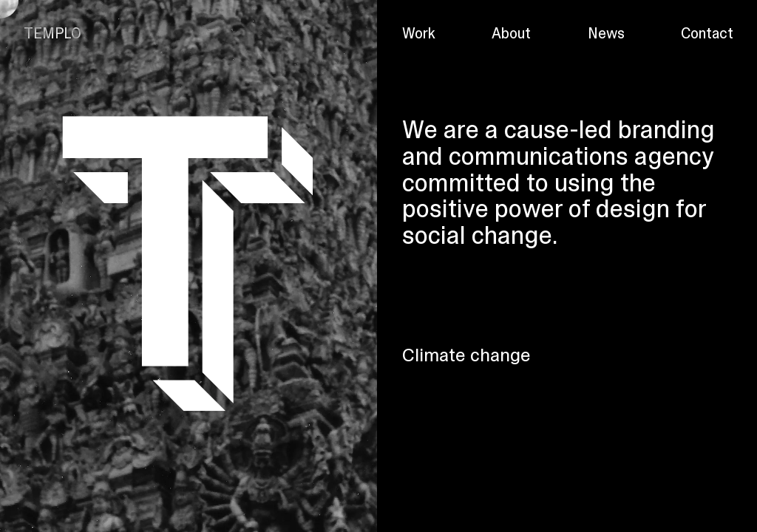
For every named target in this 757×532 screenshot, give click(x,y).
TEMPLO (52, 33)
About (511, 33)
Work (419, 33)
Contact (707, 33)
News (606, 33)
